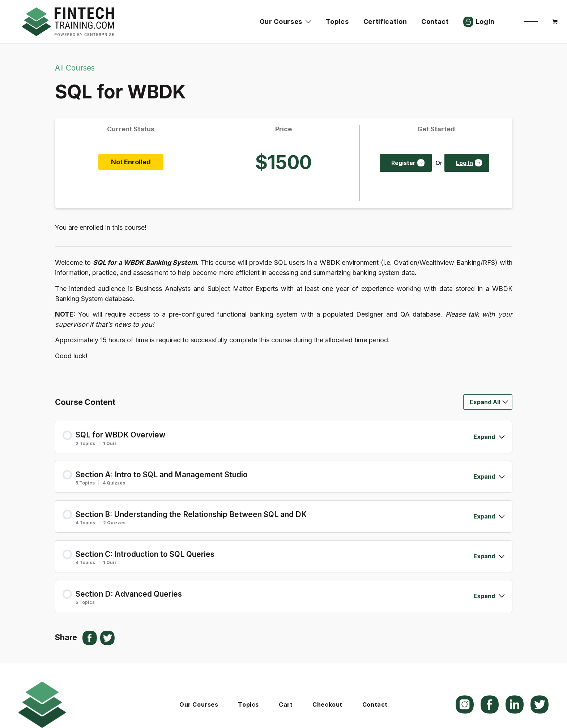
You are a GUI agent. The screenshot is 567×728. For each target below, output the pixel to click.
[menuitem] (531, 22)
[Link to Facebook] (490, 704)
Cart (286, 704)
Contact (375, 704)
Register (403, 163)
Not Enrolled (131, 162)
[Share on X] (107, 638)
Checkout (327, 704)
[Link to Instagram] (465, 704)
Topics (248, 704)
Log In (464, 163)
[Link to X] (540, 704)
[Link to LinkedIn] (515, 704)
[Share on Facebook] (90, 638)
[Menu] (531, 22)
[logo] (68, 22)
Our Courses (199, 704)
